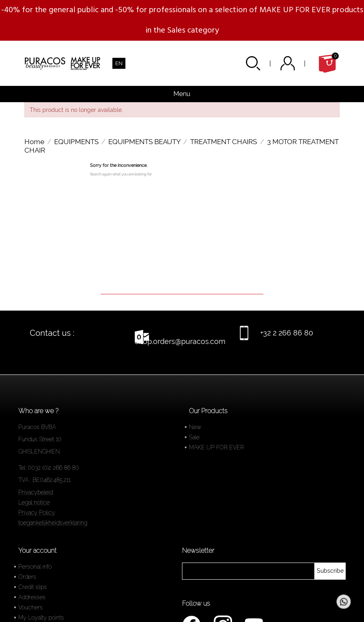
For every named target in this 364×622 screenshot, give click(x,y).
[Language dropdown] (119, 63)
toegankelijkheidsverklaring (53, 523)
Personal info (35, 567)
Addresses (32, 597)
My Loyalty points (41, 618)
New (195, 427)
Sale (194, 437)
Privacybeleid (36, 492)
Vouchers (31, 607)
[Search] (182, 283)
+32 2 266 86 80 (287, 333)
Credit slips (33, 587)
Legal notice (34, 502)
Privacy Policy (37, 512)
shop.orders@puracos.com (180, 341)
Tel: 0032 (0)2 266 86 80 (49, 468)
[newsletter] (330, 571)
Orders (27, 577)
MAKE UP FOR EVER (216, 447)
